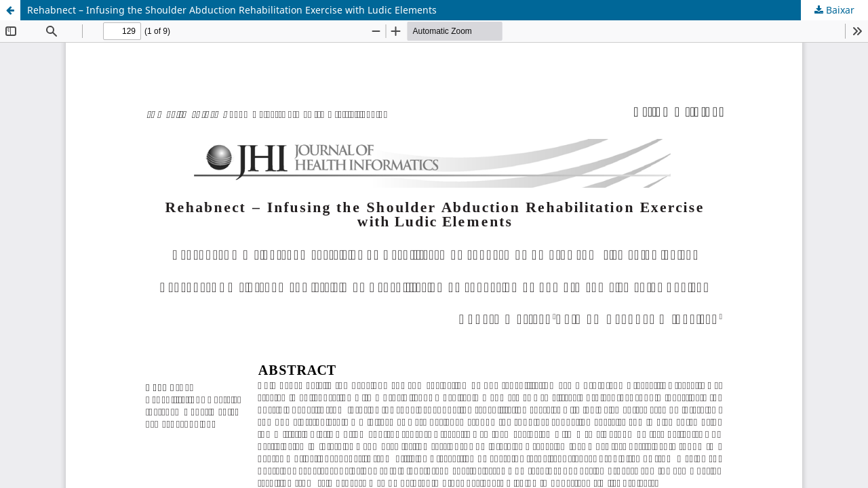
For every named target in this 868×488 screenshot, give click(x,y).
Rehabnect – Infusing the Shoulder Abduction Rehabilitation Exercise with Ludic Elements (232, 10)
